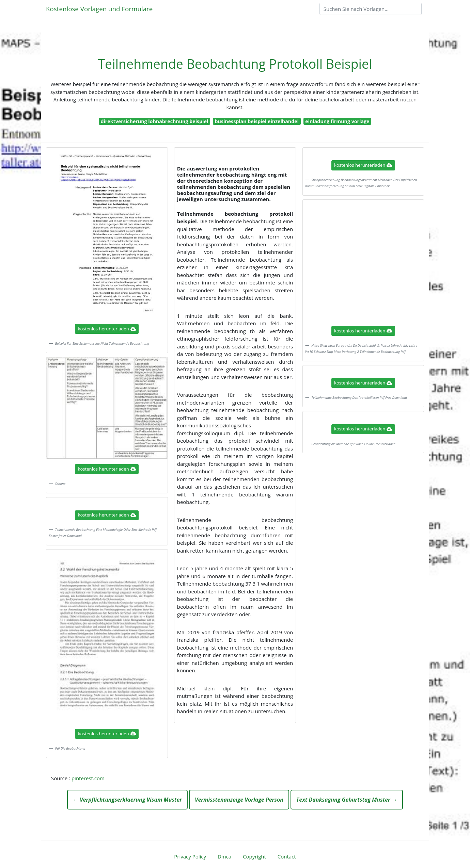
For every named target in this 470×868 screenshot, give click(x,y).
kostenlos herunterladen (107, 329)
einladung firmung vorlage (337, 121)
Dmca (224, 856)
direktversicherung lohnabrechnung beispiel (154, 121)
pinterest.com (88, 778)
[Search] (371, 9)
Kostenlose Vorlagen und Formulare (99, 9)
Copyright (254, 856)
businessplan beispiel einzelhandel (257, 121)
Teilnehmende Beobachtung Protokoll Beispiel (235, 64)
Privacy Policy (190, 856)
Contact (287, 856)
